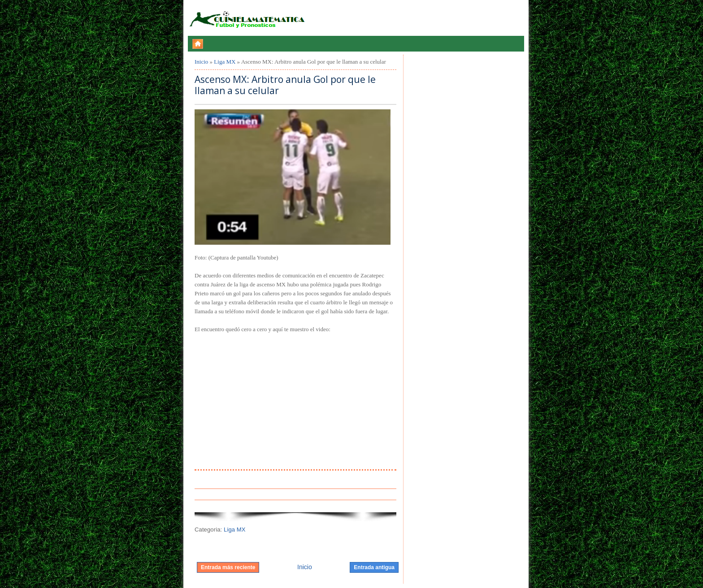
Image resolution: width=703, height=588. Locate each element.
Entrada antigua (374, 567)
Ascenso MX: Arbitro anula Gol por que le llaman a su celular (285, 85)
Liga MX (225, 62)
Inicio (201, 62)
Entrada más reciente (228, 567)
